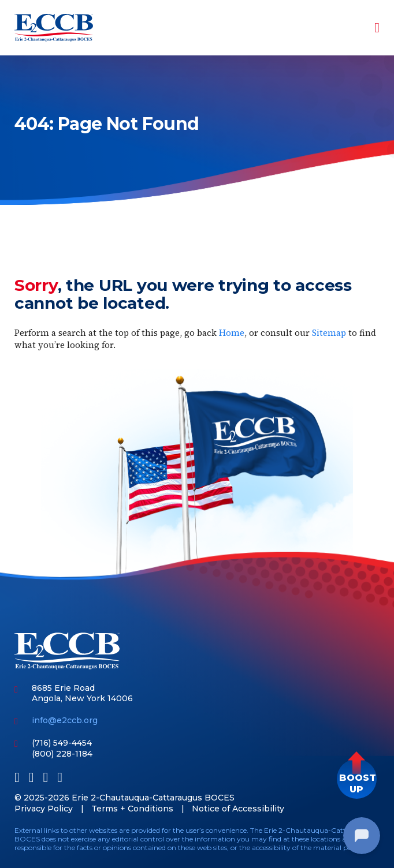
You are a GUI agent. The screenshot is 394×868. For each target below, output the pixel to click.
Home (232, 333)
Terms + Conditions (132, 809)
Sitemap (329, 333)
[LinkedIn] (31, 777)
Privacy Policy (44, 809)
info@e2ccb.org (65, 720)
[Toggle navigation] (369, 28)
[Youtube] (46, 777)
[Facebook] (17, 777)
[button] (357, 779)
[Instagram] (60, 777)
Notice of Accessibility (238, 809)
